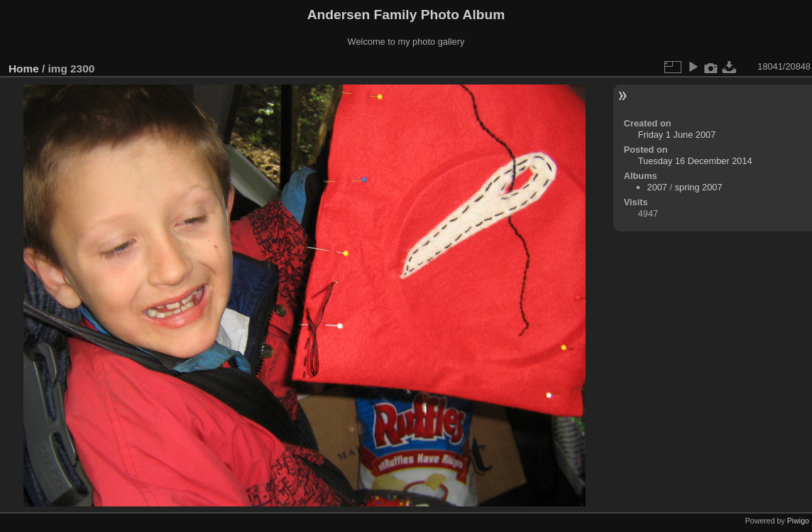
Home (24, 69)
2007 (657, 187)
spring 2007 (699, 187)
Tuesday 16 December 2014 (695, 161)
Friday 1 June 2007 (677, 135)
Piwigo (798, 521)
